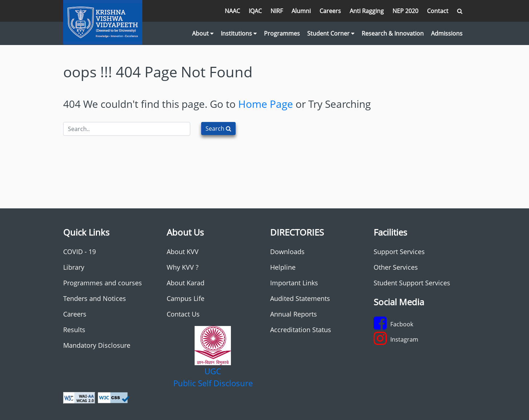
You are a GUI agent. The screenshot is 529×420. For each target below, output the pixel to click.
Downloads (287, 252)
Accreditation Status (301, 330)
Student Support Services (412, 283)
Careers (330, 11)
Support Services (399, 252)
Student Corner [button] (331, 33)
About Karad (186, 283)
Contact (438, 11)
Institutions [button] (239, 33)
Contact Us (183, 314)
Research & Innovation (393, 33)
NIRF (277, 11)
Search (218, 129)
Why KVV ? (183, 267)
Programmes (282, 33)
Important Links (294, 283)
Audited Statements (300, 298)
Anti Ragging (367, 11)
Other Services (396, 267)
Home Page (266, 104)
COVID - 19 (80, 252)
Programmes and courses (103, 283)
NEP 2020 (405, 11)
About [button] (203, 33)
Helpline (283, 267)
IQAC (255, 11)
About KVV (183, 252)
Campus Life (186, 298)
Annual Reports (294, 314)
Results (74, 330)
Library (74, 267)
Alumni (301, 11)
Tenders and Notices (95, 298)
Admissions (447, 33)
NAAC (232, 11)
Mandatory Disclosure (97, 345)
